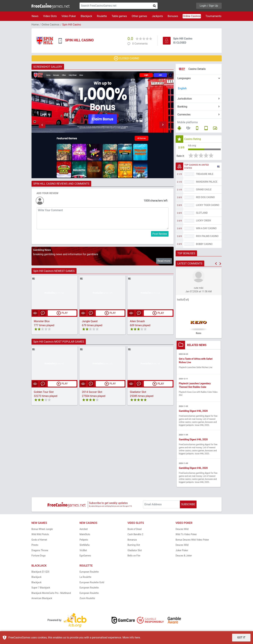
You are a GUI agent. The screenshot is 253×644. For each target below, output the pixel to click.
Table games (119, 16)
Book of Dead (135, 530)
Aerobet (84, 530)
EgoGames (85, 556)
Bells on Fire (134, 556)
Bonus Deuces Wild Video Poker (192, 541)
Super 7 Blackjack (41, 588)
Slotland (202, 213)
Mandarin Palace (207, 182)
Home (35, 25)
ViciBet (83, 551)
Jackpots (157, 16)
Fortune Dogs (39, 556)
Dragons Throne (40, 551)
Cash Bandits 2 (136, 535)
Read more (164, 261)
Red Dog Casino (205, 198)
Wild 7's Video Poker (186, 535)
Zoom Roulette (87, 599)
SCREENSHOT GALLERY (48, 67)
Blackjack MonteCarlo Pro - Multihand (51, 594)
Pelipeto (84, 541)
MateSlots (85, 535)
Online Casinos (192, 16)
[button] (42, 125)
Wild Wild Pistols (40, 535)
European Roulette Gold (92, 583)
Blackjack (86, 16)
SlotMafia (85, 546)
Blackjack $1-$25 (40, 573)
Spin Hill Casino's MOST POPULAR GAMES (59, 342)
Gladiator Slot (138, 392)
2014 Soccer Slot (92, 392)
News (35, 16)
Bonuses (173, 16)
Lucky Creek (203, 221)
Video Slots (50, 16)
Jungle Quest (90, 321)
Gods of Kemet (39, 541)
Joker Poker (182, 551)
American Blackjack (42, 599)
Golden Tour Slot (44, 392)
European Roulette (89, 573)
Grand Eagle (204, 190)
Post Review (160, 234)
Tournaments (213, 16)
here (137, 638)
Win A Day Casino (206, 229)
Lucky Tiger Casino (208, 206)
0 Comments (140, 44)
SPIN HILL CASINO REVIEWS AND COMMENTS (61, 184)
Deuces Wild (182, 530)
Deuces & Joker (184, 556)
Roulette (102, 16)
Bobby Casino (204, 245)
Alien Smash (137, 321)
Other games (139, 16)
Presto (35, 546)
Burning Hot (134, 546)
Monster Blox (42, 321)
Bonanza (132, 541)
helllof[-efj (183, 300)
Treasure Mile (205, 175)
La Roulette (85, 578)
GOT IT (241, 638)
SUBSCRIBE (188, 505)
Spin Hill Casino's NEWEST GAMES (54, 271)
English (182, 88)
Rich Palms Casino (207, 237)
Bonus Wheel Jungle (42, 530)
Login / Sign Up (209, 6)
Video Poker (69, 16)
